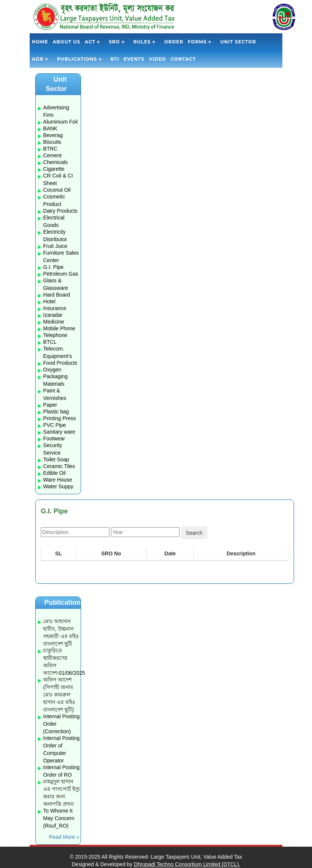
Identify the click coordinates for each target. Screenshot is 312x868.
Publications (77, 59)
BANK (50, 128)
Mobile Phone (59, 328)
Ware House (58, 480)
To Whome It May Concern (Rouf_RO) (59, 818)
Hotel (49, 301)
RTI (115, 59)
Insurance (55, 308)
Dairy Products (60, 211)
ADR (38, 59)
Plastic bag (56, 412)
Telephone (55, 335)
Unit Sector (238, 42)
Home (40, 42)
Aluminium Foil (60, 122)
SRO (114, 42)
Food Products (60, 363)
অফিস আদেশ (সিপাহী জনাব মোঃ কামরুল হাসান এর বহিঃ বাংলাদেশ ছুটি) (59, 695)
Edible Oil (54, 473)
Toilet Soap (56, 459)
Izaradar (53, 315)
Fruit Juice (55, 246)
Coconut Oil (57, 190)
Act (90, 42)
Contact (183, 59)
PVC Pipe (55, 425)
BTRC (50, 149)
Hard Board (57, 295)
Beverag (53, 135)
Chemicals (55, 162)
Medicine (54, 322)
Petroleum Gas (61, 274)
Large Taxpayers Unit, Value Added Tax (196, 857)
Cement (52, 155)
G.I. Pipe (53, 267)
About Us (66, 42)
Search (194, 533)
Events (134, 59)
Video (157, 59)
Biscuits (52, 142)
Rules (142, 42)
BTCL (50, 342)
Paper (50, 405)
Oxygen (52, 370)
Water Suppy (58, 486)
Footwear (54, 438)
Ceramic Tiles (59, 466)
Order (174, 42)
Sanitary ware (59, 432)
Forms (197, 42)
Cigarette (54, 169)
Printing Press (59, 418)
